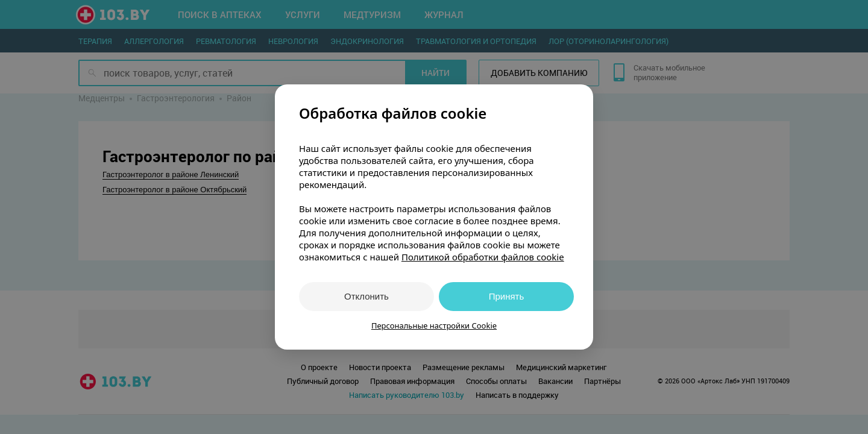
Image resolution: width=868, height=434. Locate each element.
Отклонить (366, 296)
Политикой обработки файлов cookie (483, 257)
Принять (507, 296)
